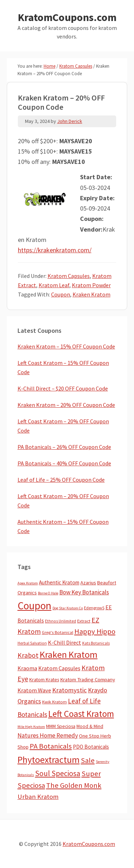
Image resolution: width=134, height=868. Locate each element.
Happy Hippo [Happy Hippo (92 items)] (95, 631)
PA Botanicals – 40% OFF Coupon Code (64, 463)
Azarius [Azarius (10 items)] (88, 583)
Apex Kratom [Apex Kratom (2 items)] (28, 583)
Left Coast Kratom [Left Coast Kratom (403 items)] (81, 714)
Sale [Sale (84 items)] (88, 760)
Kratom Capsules (69, 276)
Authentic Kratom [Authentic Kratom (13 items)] (59, 582)
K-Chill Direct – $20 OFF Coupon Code (63, 388)
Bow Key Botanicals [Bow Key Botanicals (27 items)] (84, 592)
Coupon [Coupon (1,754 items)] (34, 606)
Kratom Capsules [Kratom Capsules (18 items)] (59, 668)
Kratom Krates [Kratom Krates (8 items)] (44, 680)
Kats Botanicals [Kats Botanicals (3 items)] (96, 643)
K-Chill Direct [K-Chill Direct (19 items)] (64, 642)
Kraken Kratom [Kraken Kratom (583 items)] (69, 654)
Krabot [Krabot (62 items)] (28, 655)
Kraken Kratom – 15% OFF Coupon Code (66, 346)
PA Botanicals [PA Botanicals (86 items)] (51, 746)
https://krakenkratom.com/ (55, 250)
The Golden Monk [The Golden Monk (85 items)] (74, 785)
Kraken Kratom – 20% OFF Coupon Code (66, 405)
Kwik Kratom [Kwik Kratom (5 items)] (54, 702)
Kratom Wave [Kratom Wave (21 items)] (34, 690)
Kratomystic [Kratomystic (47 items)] (70, 690)
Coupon (61, 294)
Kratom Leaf (54, 285)
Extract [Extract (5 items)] (84, 621)
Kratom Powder (91, 285)
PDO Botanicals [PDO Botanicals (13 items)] (91, 747)
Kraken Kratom (91, 294)
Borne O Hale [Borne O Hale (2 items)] (48, 593)
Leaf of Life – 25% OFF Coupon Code (61, 480)
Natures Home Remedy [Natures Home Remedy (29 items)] (48, 735)
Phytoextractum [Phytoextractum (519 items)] (49, 760)
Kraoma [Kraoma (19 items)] (27, 668)
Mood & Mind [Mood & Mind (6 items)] (90, 726)
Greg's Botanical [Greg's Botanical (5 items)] (58, 632)
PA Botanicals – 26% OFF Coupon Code (64, 447)
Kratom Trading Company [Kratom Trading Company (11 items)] (88, 680)
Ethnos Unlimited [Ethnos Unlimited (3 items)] (61, 621)
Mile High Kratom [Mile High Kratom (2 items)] (31, 727)
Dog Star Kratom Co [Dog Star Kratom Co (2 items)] (68, 608)
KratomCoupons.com (67, 17)
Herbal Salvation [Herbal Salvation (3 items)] (32, 643)
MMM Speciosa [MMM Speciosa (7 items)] (61, 726)
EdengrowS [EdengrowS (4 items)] (94, 608)
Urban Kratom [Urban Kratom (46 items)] (38, 797)
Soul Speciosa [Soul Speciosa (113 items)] (58, 773)
